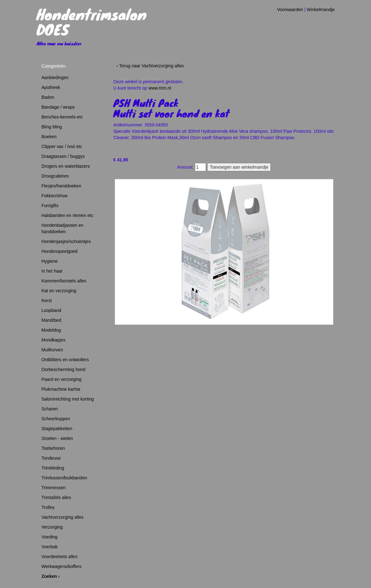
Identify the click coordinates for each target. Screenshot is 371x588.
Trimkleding (53, 468)
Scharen (50, 409)
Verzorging (52, 527)
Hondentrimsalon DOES (92, 22)
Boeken (49, 137)
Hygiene (50, 261)
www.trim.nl (160, 88)
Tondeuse (51, 458)
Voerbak (50, 547)
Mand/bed (51, 320)
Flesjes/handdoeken (61, 186)
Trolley (48, 507)
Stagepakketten (57, 429)
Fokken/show (55, 196)
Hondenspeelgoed (60, 251)
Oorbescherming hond (64, 369)
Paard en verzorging (62, 379)
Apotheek (51, 87)
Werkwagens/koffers (62, 566)
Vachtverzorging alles (63, 517)
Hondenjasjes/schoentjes (66, 241)
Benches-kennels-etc (62, 117)
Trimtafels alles (56, 497)
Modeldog (51, 330)
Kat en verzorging (59, 291)
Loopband (51, 310)
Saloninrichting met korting (68, 399)
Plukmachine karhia (61, 389)
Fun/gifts (50, 206)
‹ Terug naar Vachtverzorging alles (150, 66)
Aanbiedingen (55, 78)
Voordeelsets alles (60, 557)
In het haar (52, 271)
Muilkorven (52, 350)
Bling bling (52, 127)
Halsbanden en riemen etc (67, 215)
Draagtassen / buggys (63, 156)
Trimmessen (54, 488)
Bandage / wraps (58, 107)
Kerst (47, 301)
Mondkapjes (54, 340)
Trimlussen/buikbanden (64, 478)
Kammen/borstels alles (64, 281)
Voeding (50, 537)
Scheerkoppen (56, 419)
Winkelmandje (321, 10)
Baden (48, 97)
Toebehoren (53, 448)
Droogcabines (55, 176)
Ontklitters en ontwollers (65, 360)
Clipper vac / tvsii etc (62, 146)
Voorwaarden (290, 10)
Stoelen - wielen (57, 438)
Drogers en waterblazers (66, 166)
